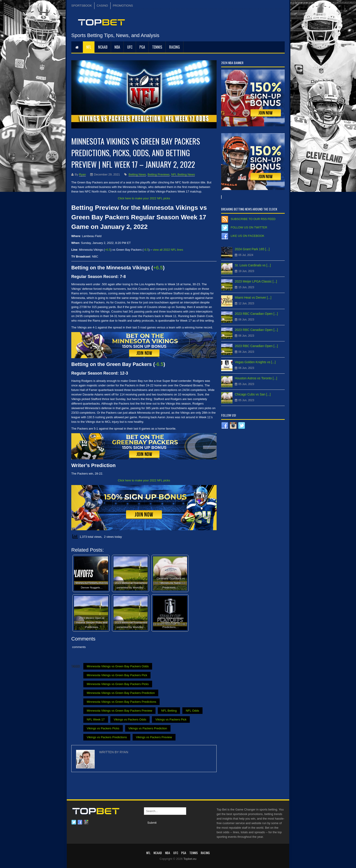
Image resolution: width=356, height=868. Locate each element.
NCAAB (103, 47)
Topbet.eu (190, 859)
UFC (130, 47)
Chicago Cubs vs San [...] (253, 394)
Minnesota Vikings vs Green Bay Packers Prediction (121, 693)
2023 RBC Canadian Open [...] (256, 314)
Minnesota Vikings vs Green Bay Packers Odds (118, 666)
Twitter (74, 822)
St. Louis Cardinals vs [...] (253, 265)
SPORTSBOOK (82, 6)
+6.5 (108, 250)
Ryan (82, 174)
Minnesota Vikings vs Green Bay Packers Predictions (121, 702)
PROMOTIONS (123, 6)
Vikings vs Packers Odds (130, 719)
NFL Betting (169, 711)
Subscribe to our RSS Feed (253, 219)
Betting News (137, 174)
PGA (142, 47)
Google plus (86, 822)
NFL (89, 47)
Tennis (157, 47)
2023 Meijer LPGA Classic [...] (256, 281)
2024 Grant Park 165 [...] (252, 249)
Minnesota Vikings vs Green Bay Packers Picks (118, 684)
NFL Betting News (183, 174)
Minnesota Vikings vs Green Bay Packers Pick (117, 675)
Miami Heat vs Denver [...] (253, 298)
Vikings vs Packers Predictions (107, 737)
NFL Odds (192, 711)
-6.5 (146, 250)
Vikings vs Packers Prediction (148, 728)
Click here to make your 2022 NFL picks (144, 198)
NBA (117, 47)
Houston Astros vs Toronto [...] (256, 378)
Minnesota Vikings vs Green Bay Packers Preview (119, 711)
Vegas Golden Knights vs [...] (255, 362)
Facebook (80, 822)
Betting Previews (159, 174)
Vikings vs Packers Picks (103, 728)
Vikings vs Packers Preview (154, 737)
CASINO (102, 6)
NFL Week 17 (96, 719)
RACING (174, 47)
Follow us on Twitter (249, 227)
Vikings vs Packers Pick (171, 719)
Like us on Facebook (247, 236)
